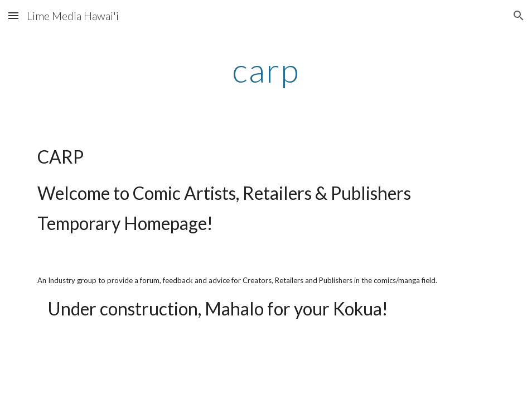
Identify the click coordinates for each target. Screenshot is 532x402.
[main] (266, 70)
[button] (13, 15)
